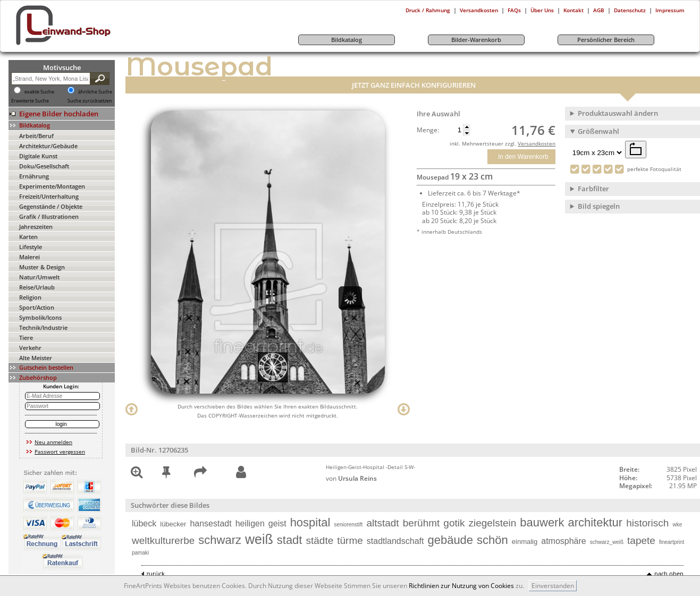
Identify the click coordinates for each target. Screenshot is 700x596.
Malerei (29, 257)
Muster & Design (42, 267)
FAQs (514, 10)
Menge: (428, 130)
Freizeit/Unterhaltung (49, 196)
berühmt (421, 523)
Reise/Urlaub (37, 287)
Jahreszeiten (36, 227)
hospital (310, 522)
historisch (647, 523)
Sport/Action (37, 307)
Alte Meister (36, 358)
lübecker (173, 524)
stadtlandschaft (395, 541)
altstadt (382, 523)
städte (319, 540)
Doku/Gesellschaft (44, 166)
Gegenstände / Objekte (51, 206)
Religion (30, 297)
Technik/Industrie (43, 327)
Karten (28, 237)
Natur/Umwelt (39, 277)
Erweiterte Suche (30, 101)
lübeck (144, 523)
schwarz (220, 540)
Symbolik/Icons (40, 317)
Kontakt (574, 10)
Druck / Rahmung (428, 10)
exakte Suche (39, 92)
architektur (595, 522)
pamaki (140, 553)
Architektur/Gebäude (48, 146)
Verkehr (30, 348)
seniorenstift (348, 525)
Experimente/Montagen (52, 186)
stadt (290, 540)
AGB (599, 10)
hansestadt (210, 523)
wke (677, 525)
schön (492, 540)
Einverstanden (553, 586)
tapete (641, 540)
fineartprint (672, 542)
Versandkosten (479, 10)
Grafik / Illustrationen (49, 216)
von (351, 478)
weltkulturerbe (163, 540)
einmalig (525, 542)
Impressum (670, 10)
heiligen (250, 523)
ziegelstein (493, 523)
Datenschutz (630, 10)
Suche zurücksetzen (90, 101)
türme (350, 540)
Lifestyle (31, 247)
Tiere (26, 338)
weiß (259, 539)
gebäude (450, 540)
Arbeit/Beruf (36, 136)
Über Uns (542, 10)
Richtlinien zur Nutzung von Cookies (461, 586)
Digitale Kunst (38, 156)
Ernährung (34, 176)
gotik (454, 523)
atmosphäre (564, 541)
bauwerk (542, 522)
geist (277, 523)
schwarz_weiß (607, 542)
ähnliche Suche (95, 92)
